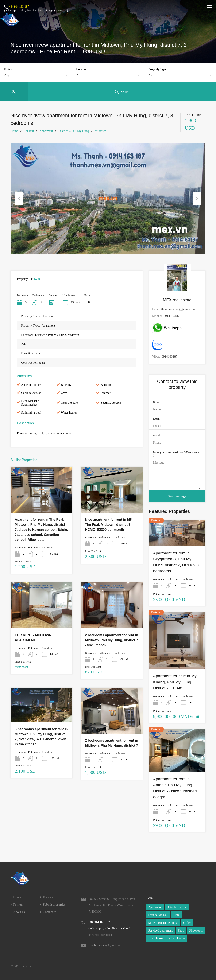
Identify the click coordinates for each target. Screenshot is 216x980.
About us (19, 912)
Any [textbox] (7, 75)
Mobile (157, 435)
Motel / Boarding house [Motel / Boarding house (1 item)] (163, 923)
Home (14, 131)
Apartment (46, 131)
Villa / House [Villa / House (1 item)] (177, 938)
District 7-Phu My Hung (74, 131)
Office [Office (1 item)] (187, 923)
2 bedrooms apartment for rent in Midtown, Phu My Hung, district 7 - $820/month (112, 640)
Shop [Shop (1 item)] (181, 930)
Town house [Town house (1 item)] (156, 938)
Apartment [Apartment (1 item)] (155, 907)
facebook (38, 10)
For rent (29, 131)
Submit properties (54, 905)
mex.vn (26, 966)
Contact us (50, 912)
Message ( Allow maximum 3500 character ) (177, 454)
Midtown (101, 131)
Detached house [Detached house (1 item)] (177, 907)
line (29, 10)
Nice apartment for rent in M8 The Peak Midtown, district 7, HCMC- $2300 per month (108, 525)
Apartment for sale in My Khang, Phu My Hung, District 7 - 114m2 (175, 682)
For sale (48, 897)
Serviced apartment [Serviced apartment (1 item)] (160, 930)
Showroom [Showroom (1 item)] (196, 930)
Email (156, 419)
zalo (22, 10)
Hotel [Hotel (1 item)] (177, 915)
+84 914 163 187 (19, 7)
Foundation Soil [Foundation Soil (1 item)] (158, 915)
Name (156, 402)
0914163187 (172, 316)
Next (197, 199)
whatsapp (11, 10)
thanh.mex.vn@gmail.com (178, 309)
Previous (19, 199)
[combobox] (36, 75)
